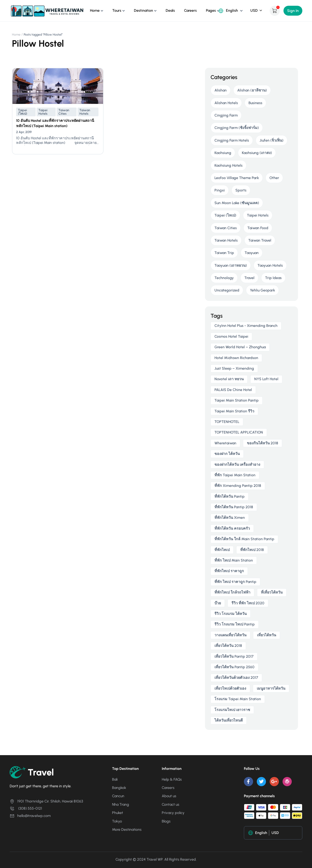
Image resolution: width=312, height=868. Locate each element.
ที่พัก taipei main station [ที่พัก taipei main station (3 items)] (235, 475)
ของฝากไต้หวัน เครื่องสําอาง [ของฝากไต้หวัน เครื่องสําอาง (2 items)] (237, 464)
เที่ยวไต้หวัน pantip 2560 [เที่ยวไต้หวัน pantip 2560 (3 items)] (234, 667)
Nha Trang (121, 804)
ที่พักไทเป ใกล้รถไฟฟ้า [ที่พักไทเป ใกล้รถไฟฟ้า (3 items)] (232, 592)
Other (274, 178)
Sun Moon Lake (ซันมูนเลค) (237, 203)
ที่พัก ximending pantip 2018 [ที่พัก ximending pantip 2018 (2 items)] (238, 486)
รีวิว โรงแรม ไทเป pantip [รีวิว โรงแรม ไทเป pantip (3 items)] (235, 624)
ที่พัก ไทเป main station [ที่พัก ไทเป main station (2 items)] (234, 560)
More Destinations (127, 829)
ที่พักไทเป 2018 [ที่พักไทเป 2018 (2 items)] (252, 550)
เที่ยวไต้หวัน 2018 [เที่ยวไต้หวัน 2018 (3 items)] (228, 646)
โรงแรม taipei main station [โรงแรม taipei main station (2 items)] (238, 699)
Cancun (118, 796)
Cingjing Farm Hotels (232, 140)
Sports (241, 190)
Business (255, 103)
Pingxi (220, 190)
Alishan (221, 90)
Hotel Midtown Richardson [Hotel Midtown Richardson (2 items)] (236, 358)
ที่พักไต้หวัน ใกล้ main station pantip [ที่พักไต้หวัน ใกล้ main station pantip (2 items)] (244, 539)
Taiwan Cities (64, 112)
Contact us (170, 804)
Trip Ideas (273, 278)
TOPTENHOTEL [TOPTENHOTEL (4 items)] (227, 422)
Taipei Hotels (43, 112)
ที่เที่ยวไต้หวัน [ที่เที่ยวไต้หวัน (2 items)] (272, 592)
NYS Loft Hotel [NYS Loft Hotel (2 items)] (266, 379)
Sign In (293, 11)
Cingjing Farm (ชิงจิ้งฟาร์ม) (237, 128)
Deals (170, 10)
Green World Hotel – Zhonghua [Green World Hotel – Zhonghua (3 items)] (240, 347)
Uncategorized (227, 290)
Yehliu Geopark (262, 290)
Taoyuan (252, 253)
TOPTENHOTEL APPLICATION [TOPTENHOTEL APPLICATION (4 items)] (239, 432)
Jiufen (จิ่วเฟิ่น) (272, 140)
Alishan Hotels (226, 103)
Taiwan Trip (224, 253)
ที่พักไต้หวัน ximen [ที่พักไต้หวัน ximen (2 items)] (230, 518)
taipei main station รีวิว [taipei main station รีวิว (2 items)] (234, 411)
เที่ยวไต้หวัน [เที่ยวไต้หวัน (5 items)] (267, 635)
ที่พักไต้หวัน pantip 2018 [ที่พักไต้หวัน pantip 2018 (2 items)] (234, 507)
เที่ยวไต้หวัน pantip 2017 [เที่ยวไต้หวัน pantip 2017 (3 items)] (234, 656)
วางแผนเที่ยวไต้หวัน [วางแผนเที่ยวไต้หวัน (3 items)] (230, 635)
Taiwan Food (258, 228)
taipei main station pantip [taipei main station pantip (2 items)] (237, 400)
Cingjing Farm (226, 115)
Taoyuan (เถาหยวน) (231, 265)
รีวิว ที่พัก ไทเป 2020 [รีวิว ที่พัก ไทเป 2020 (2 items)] (248, 603)
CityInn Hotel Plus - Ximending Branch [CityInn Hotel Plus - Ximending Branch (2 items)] (246, 326)
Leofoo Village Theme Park (237, 178)
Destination (143, 10)
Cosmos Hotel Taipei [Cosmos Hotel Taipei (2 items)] (231, 336)
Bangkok (119, 788)
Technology (224, 278)
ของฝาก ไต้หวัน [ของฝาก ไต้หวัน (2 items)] (227, 454)
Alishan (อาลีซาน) (252, 90)
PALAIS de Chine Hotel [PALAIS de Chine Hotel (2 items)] (233, 390)
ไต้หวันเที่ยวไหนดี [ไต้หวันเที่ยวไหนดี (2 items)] (229, 720)
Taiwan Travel (260, 240)
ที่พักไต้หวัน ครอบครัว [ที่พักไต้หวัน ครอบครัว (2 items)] (232, 528)
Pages (211, 10)
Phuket (118, 813)
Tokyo (117, 821)
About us (169, 796)
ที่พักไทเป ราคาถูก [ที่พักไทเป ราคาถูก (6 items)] (229, 571)
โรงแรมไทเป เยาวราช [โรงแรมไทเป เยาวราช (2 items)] (232, 710)
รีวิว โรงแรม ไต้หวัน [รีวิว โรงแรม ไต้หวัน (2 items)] (231, 614)
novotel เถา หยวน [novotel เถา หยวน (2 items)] (229, 379)
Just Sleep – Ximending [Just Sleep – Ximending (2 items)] (234, 368)
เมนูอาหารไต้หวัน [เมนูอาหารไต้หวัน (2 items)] (271, 688)
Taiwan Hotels (85, 112)
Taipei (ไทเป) (23, 112)
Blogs (166, 821)
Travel (249, 278)
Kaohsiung (223, 153)
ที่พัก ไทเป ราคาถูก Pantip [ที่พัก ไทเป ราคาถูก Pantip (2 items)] (235, 582)
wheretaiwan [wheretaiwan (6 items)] (225, 443)
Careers (190, 10)
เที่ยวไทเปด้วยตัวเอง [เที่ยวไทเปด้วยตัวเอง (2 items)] (230, 688)
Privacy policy (173, 813)
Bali (115, 779)
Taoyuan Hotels (270, 265)
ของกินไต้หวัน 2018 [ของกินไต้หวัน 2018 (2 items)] (263, 443)
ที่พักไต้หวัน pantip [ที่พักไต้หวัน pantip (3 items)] (230, 496)
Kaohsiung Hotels (228, 165)
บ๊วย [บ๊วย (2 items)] (218, 603)
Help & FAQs (172, 779)
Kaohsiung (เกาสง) (257, 153)
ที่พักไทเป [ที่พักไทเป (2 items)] (222, 550)
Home (95, 10)
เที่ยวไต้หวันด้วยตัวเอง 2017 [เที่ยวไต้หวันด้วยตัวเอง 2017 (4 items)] (236, 678)
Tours (117, 10)
